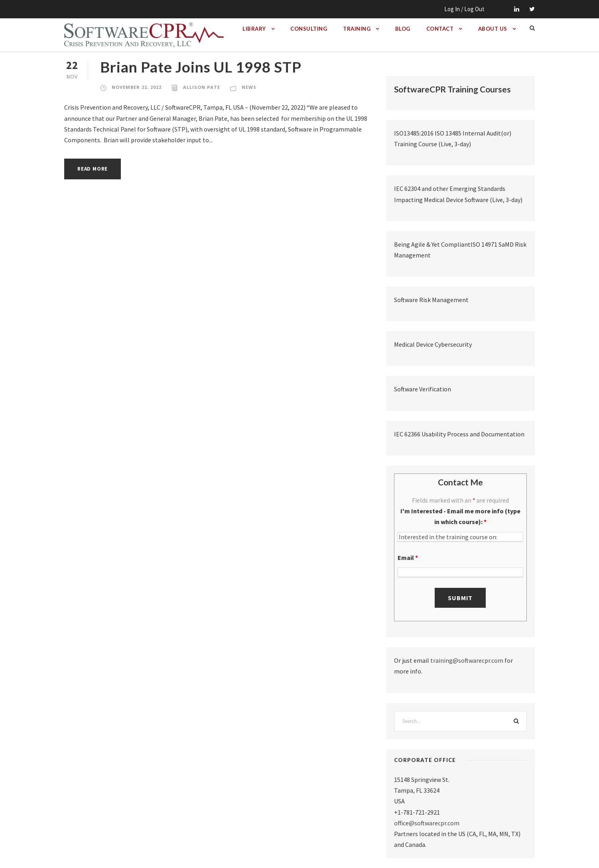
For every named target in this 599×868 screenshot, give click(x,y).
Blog (403, 29)
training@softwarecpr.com (467, 660)
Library (254, 29)
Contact (440, 29)
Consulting (309, 29)
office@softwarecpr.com (427, 823)
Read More (93, 169)
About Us (493, 29)
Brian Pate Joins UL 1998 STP (201, 67)
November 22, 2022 (137, 87)
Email (408, 558)
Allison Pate (202, 87)
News (249, 87)
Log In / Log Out (464, 9)
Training (357, 29)
